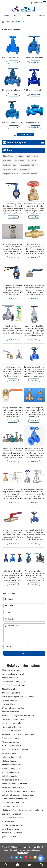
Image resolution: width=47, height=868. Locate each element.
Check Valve (8, 156)
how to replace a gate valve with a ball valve (19, 697)
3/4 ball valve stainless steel (13, 708)
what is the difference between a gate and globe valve (23, 810)
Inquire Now (14, 62)
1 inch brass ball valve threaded (14, 784)
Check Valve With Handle (12, 806)
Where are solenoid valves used (14, 780)
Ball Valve (7, 161)
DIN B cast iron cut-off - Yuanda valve (34, 90)
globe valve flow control (11, 757)
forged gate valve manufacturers (15, 799)
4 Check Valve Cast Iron (11, 693)
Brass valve (25, 169)
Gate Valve (32, 161)
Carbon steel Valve (29, 174)
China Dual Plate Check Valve (13, 685)
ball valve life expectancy (12, 833)
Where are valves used (11, 742)
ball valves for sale (9, 776)
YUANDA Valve (18, 22)
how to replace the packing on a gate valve (18, 791)
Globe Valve (19, 161)
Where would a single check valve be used (18, 716)
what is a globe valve (10, 761)
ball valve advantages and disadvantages (18, 795)
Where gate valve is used (11, 670)
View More (13, 217)
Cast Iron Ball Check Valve (12, 814)
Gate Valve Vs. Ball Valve (12, 731)
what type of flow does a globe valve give (18, 734)
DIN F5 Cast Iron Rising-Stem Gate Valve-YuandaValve (13, 58)
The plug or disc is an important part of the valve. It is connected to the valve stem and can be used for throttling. (13, 330)
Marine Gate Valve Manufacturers (15, 750)
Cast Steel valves (10, 169)
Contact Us (40, 16)
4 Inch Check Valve (9, 689)
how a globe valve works (11, 723)
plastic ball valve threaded (12, 746)
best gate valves (8, 704)
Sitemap (22, 850)
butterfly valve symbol (11, 829)
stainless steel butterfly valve (13, 682)
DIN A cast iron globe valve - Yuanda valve (13, 90)
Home (7, 16)
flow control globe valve (11, 727)
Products (18, 16)
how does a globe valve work (13, 825)
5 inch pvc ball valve (10, 678)
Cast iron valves (9, 165)
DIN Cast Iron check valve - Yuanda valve (34, 123)
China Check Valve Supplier (13, 818)
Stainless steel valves (28, 165)
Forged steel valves (11, 174)
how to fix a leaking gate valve (14, 674)
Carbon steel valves (10, 700)
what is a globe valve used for (13, 787)
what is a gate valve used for (13, 765)
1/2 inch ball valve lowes (12, 772)
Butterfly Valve (32, 156)
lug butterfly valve (9, 753)
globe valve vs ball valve (11, 837)
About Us (29, 16)
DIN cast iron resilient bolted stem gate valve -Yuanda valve (34, 58)
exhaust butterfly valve (11, 769)
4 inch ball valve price (10, 712)
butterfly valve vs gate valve (13, 803)
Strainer (20, 156)
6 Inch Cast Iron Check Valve (13, 719)
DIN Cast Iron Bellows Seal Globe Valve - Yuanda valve (13, 123)
